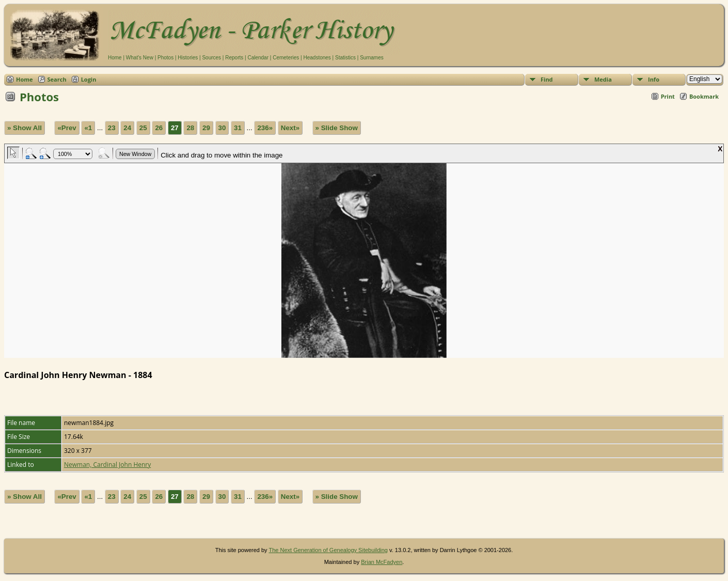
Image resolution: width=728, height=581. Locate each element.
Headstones (317, 58)
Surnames (372, 58)
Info (654, 79)
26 (159, 128)
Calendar (258, 58)
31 (238, 128)
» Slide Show (337, 128)
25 (143, 128)
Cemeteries (286, 58)
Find (547, 79)
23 (112, 128)
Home (115, 58)
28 (190, 128)
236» (265, 128)
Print (668, 96)
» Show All (25, 128)
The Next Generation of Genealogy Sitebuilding (328, 550)
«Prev (67, 128)
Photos (165, 58)
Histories (188, 58)
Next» (290, 128)
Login (89, 79)
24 (127, 128)
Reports (234, 58)
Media (603, 79)
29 (206, 128)
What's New (140, 58)
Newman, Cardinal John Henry (107, 465)
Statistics (345, 58)
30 (222, 128)
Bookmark (704, 96)
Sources (211, 58)
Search (57, 79)
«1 (88, 128)
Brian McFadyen (382, 562)
